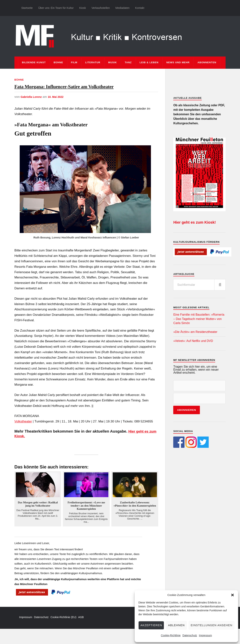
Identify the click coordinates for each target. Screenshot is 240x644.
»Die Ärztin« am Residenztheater (195, 332)
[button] (232, 595)
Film (74, 62)
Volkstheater (23, 437)
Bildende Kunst (34, 62)
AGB (81, 633)
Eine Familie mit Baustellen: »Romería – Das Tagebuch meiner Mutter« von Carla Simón (199, 319)
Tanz (128, 62)
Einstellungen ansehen (211, 625)
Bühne (58, 62)
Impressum (205, 635)
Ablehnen (176, 625)
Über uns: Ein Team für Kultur (56, 8)
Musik (112, 62)
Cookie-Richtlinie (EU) (63, 633)
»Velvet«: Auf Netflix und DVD (193, 341)
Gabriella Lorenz (32, 112)
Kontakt (140, 8)
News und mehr (178, 62)
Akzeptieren (151, 625)
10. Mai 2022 (59, 112)
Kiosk (83, 8)
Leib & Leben (149, 62)
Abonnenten (207, 62)
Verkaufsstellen (101, 8)
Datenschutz (190, 635)
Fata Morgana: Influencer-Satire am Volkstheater (75, 94)
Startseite (27, 8)
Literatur (93, 62)
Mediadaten (122, 8)
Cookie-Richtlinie (171, 635)
